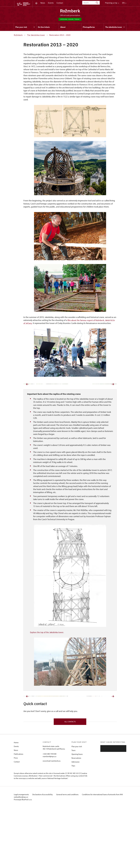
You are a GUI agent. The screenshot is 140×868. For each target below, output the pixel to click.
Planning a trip (112, 3)
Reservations (76, 818)
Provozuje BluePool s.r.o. (23, 860)
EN (124, 3)
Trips (73, 826)
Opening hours (77, 815)
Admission (75, 822)
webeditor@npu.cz (28, 857)
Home (16, 803)
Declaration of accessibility (43, 855)
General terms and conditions (69, 855)
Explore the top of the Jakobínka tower (47, 663)
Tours (73, 811)
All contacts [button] (70, 782)
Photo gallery (105, 811)
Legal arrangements (22, 855)
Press (16, 818)
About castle (105, 807)
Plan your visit (77, 807)
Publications (19, 815)
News (43, 3)
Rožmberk (70, 11)
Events (51, 3)
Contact (60, 3)
